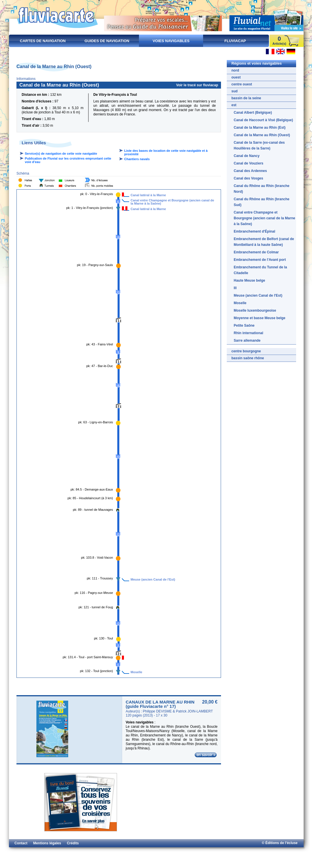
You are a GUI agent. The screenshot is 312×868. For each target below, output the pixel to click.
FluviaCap (235, 41)
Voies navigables (171, 41)
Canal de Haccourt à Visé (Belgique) (263, 120)
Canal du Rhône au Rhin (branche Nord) (262, 189)
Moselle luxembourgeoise (255, 310)
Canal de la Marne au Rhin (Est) (260, 128)
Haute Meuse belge (249, 280)
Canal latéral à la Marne (148, 195)
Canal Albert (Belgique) (253, 113)
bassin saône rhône (248, 358)
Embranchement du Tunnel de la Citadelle (260, 270)
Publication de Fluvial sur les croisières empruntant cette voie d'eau (68, 160)
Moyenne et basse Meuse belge (260, 318)
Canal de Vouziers (248, 163)
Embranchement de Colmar (256, 252)
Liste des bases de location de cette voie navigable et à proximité (166, 152)
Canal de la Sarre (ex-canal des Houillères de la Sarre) (259, 145)
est (234, 105)
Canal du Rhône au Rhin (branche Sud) (262, 202)
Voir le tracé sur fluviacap (197, 85)
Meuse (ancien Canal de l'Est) (153, 579)
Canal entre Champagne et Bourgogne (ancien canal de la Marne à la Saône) (172, 201)
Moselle (136, 672)
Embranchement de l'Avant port (260, 260)
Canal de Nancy (247, 156)
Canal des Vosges (248, 178)
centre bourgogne (246, 351)
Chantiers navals (137, 159)
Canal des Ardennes (250, 171)
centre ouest (242, 84)
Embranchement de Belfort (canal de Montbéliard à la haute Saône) (264, 242)
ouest (236, 77)
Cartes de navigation (43, 41)
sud (234, 91)
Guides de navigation (107, 41)
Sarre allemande (247, 341)
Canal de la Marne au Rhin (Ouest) (262, 135)
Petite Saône (244, 325)
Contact (21, 843)
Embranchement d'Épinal (255, 231)
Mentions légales (47, 843)
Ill (235, 288)
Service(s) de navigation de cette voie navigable (61, 154)
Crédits (73, 843)
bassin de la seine (246, 98)
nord (235, 70)
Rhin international (248, 333)
